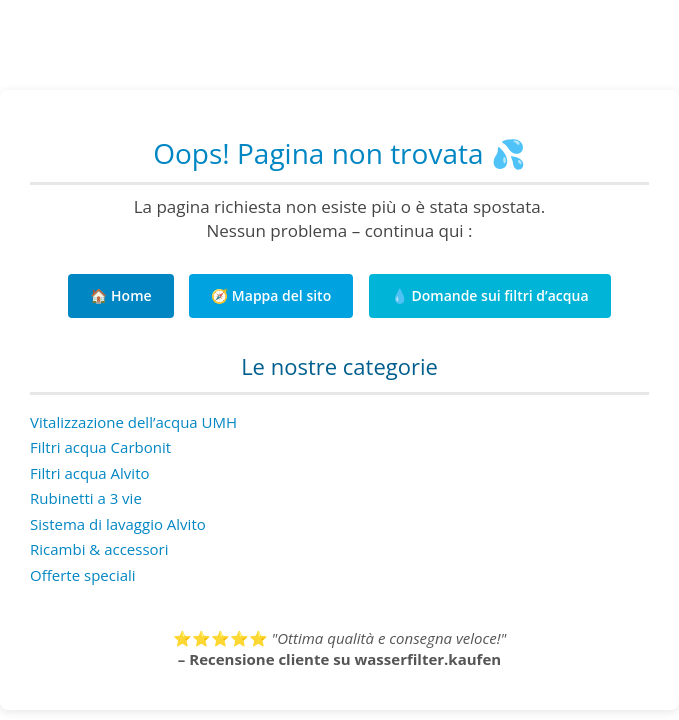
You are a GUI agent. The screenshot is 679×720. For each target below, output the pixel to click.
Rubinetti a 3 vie (86, 498)
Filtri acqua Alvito (90, 473)
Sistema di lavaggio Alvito (118, 524)
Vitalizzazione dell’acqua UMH (133, 422)
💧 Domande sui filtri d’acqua (490, 295)
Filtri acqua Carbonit (100, 447)
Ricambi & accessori (99, 549)
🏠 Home (120, 295)
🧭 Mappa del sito (271, 295)
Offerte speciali (83, 575)
